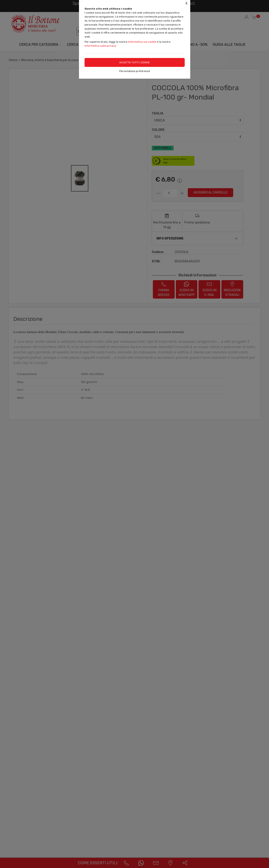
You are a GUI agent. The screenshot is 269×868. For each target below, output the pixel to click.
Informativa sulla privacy (100, 46)
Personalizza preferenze (135, 71)
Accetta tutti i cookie (134, 62)
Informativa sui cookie (142, 42)
